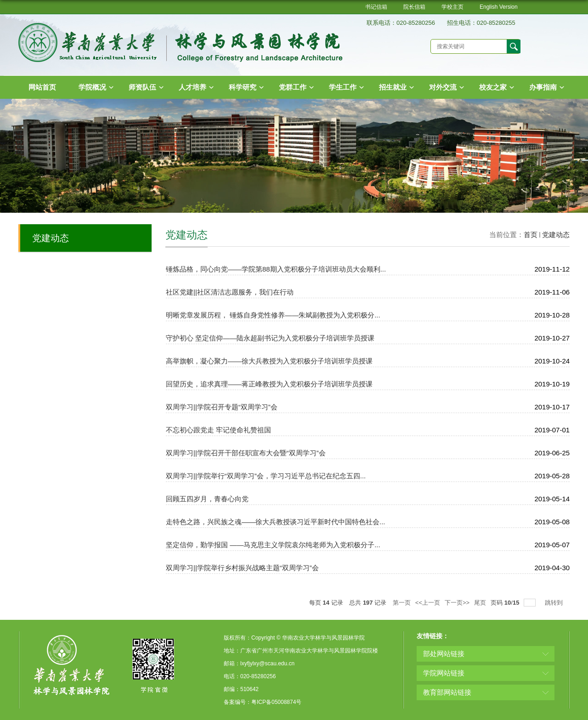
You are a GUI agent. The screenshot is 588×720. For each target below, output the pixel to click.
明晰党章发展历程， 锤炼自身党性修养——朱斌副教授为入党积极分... (273, 315)
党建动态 (556, 235)
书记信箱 (376, 7)
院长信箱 (414, 7)
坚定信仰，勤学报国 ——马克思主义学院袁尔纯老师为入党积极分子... (273, 545)
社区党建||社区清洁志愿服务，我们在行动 (230, 292)
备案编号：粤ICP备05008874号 (263, 702)
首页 (531, 235)
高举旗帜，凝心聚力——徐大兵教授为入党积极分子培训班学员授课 (269, 361)
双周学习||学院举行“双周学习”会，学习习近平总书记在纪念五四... (266, 476)
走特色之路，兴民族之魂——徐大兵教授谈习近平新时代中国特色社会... (276, 522)
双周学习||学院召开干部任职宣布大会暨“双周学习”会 (246, 453)
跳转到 (555, 603)
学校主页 (452, 7)
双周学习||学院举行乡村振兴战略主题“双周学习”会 (242, 568)
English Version (499, 7)
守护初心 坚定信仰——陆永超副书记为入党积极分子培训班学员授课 (270, 338)
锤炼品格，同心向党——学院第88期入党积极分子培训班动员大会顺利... (276, 269)
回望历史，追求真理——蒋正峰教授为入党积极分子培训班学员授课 (269, 384)
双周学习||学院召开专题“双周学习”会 (222, 407)
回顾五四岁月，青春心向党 (207, 499)
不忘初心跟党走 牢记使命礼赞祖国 (218, 430)
